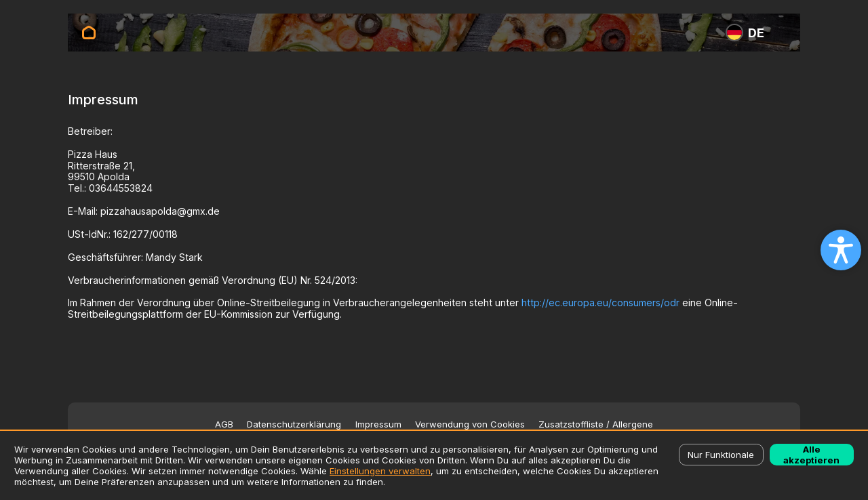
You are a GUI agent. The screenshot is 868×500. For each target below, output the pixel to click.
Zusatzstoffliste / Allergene (596, 424)
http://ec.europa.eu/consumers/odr (600, 303)
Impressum (378, 424)
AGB (224, 424)
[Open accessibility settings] (841, 250)
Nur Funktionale (721, 455)
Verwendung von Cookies (470, 424)
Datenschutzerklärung (294, 424)
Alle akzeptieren (811, 455)
